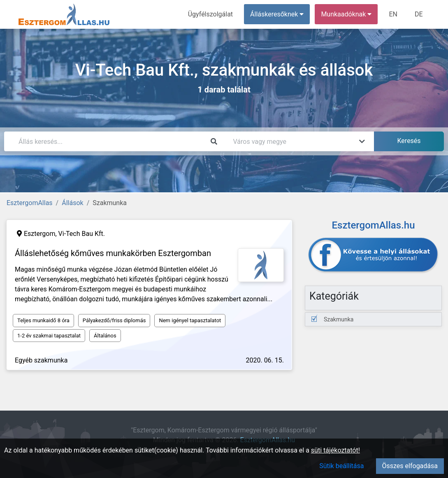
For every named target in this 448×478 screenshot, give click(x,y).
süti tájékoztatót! (335, 450)
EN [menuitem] (393, 14)
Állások (72, 203)
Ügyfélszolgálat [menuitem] (210, 14)
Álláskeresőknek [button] (277, 14)
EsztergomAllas (30, 203)
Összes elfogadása (410, 466)
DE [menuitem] (419, 14)
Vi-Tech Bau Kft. (82, 234)
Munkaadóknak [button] (346, 14)
